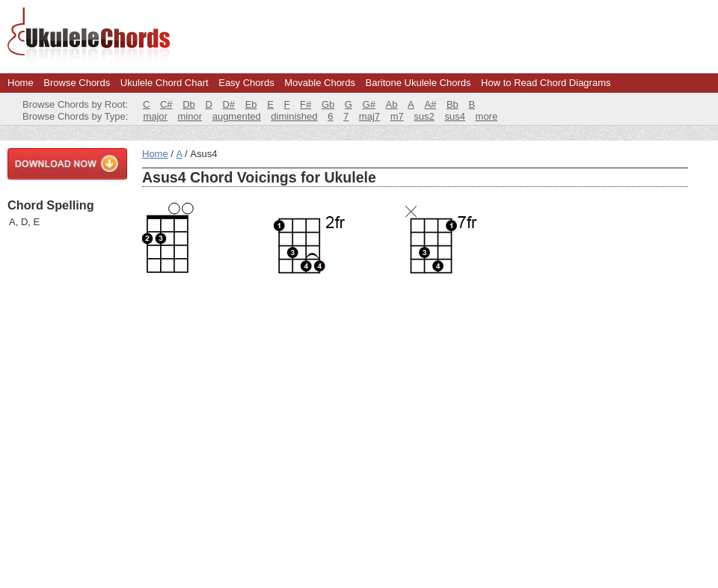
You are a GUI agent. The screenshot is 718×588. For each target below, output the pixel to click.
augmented (237, 116)
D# (228, 104)
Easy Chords (246, 83)
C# (166, 104)
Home (21, 83)
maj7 (369, 116)
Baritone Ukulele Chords (418, 83)
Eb (251, 104)
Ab (392, 104)
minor (190, 116)
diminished (294, 116)
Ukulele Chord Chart (165, 83)
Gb (328, 104)
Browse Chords (77, 83)
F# (306, 104)
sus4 (454, 116)
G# (369, 104)
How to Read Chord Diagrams (546, 83)
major (155, 116)
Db (189, 104)
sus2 (424, 116)
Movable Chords (320, 83)
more (487, 116)
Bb (452, 104)
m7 (397, 116)
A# (430, 104)
